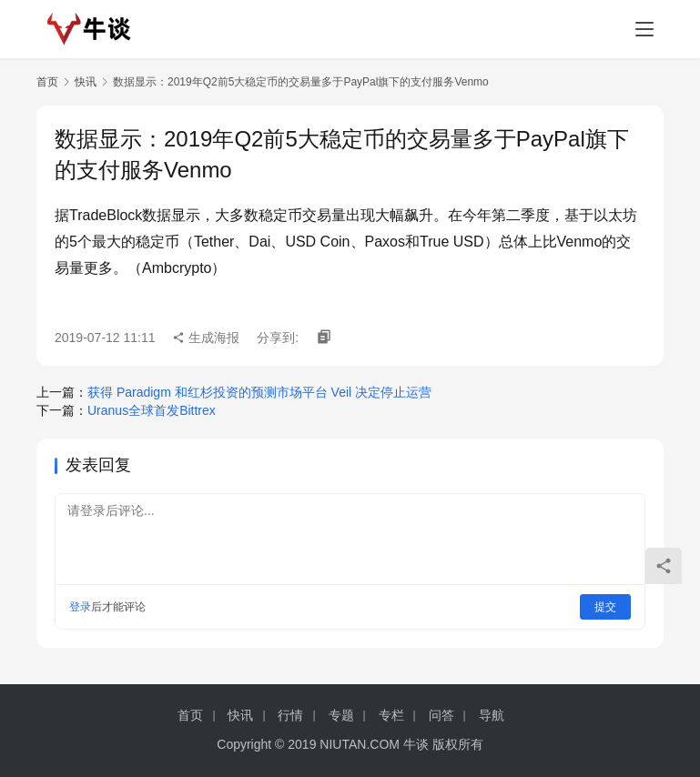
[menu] (644, 29)
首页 (47, 82)
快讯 (86, 82)
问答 (441, 715)
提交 (605, 607)
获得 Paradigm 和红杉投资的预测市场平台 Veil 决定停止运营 (259, 392)
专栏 (391, 715)
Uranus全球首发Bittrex (152, 410)
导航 (492, 715)
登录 (80, 607)
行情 (290, 715)
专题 (341, 715)
